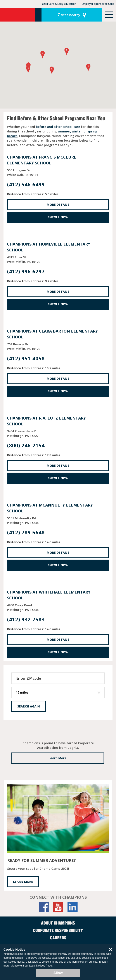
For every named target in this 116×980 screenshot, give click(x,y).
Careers (58, 938)
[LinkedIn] (73, 907)
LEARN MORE (23, 882)
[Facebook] (44, 907)
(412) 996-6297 (26, 271)
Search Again (29, 706)
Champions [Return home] (17, 15)
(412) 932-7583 (26, 619)
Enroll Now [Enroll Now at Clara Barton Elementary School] (58, 391)
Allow (58, 973)
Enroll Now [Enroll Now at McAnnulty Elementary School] (58, 565)
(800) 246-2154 (26, 445)
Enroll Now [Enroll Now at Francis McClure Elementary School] (58, 217)
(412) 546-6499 (26, 184)
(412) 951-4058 (26, 358)
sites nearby (69, 15)
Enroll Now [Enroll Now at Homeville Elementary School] (58, 304)
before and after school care (58, 127)
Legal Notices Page (40, 966)
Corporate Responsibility (58, 930)
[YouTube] (58, 907)
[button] (88, 68)
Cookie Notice (16, 962)
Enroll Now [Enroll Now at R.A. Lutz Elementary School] (58, 478)
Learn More (57, 758)
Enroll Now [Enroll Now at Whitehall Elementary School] (58, 652)
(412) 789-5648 (26, 532)
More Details (58, 205)
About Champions (58, 923)
